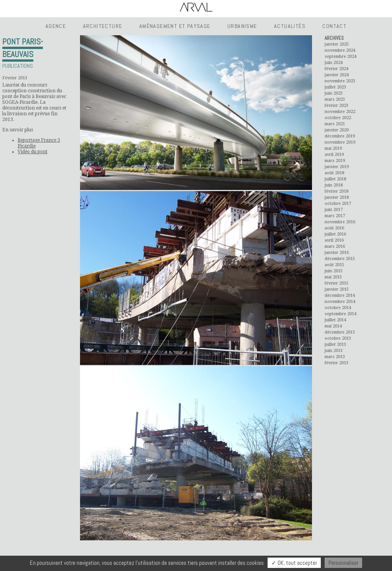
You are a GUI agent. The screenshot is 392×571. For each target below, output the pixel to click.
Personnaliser (343, 563)
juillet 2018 (335, 179)
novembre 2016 (340, 222)
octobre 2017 (338, 204)
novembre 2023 (340, 81)
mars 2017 (335, 216)
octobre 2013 (338, 338)
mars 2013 (335, 357)
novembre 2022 (340, 112)
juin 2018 (334, 185)
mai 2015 (333, 277)
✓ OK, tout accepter (294, 563)
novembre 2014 (340, 302)
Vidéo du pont (33, 152)
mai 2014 (333, 326)
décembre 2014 (340, 295)
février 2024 (336, 69)
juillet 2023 (335, 87)
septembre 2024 (341, 56)
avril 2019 (334, 155)
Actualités (290, 26)
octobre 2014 (338, 308)
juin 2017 (334, 210)
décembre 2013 (340, 332)
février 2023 (336, 106)
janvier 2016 (337, 253)
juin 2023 (334, 93)
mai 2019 (333, 148)
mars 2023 (335, 99)
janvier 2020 (337, 130)
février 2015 (336, 283)
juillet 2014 (335, 320)
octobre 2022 (338, 118)
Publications (18, 66)
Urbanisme (242, 26)
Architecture (103, 26)
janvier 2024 (337, 75)
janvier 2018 (337, 197)
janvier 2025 (337, 44)
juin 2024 (334, 63)
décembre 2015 (340, 259)
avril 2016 (334, 240)
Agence (56, 26)
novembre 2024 (340, 50)
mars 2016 (335, 246)
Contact (334, 26)
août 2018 (334, 173)
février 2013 (336, 363)
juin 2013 (334, 351)
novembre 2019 (340, 142)
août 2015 (334, 265)
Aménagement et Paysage (175, 26)
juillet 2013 (335, 344)
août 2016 (334, 228)
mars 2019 (335, 161)
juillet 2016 (335, 234)
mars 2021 (335, 124)
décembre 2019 (340, 136)
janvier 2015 (337, 289)
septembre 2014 (341, 314)
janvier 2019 (337, 167)
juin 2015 (334, 271)
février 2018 (336, 191)
